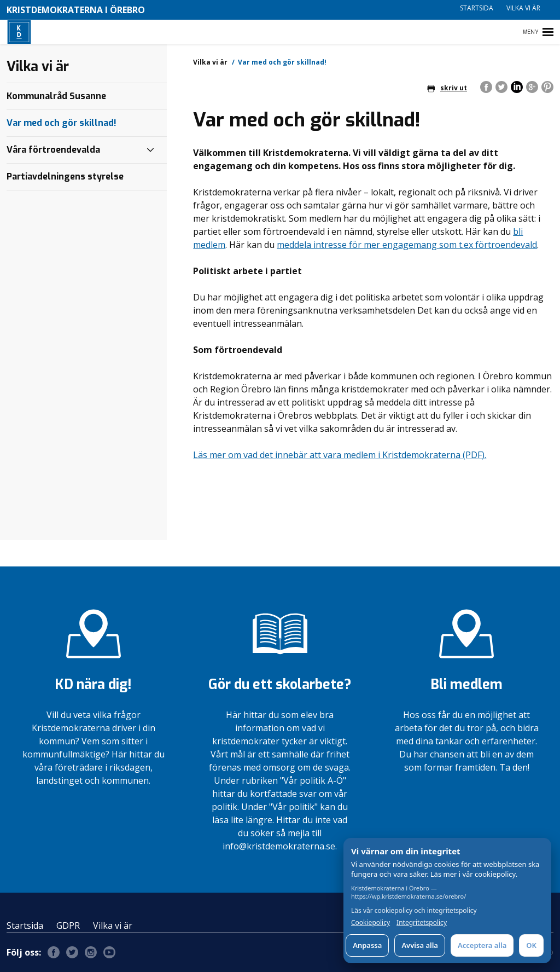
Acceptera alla (482, 945)
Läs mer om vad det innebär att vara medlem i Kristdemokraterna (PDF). (340, 455)
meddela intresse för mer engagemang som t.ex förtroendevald (407, 245)
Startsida (477, 8)
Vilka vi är (523, 8)
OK (531, 945)
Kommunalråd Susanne (56, 96)
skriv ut (447, 88)
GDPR (68, 925)
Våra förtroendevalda (53, 150)
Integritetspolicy (422, 923)
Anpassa (367, 945)
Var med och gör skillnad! (62, 123)
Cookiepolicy (371, 923)
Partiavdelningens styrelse (65, 177)
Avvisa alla (420, 945)
